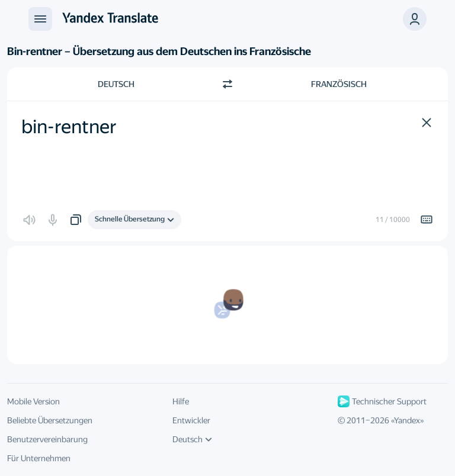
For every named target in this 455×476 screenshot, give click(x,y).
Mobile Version (33, 401)
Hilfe (181, 401)
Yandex (407, 420)
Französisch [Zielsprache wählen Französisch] (339, 84)
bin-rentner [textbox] (69, 127)
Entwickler (191, 420)
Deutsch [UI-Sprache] (192, 439)
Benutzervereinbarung (47, 439)
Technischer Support (382, 401)
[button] (415, 19)
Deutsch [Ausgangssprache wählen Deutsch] (116, 84)
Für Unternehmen (39, 458)
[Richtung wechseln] (227, 84)
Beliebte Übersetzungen (50, 420)
